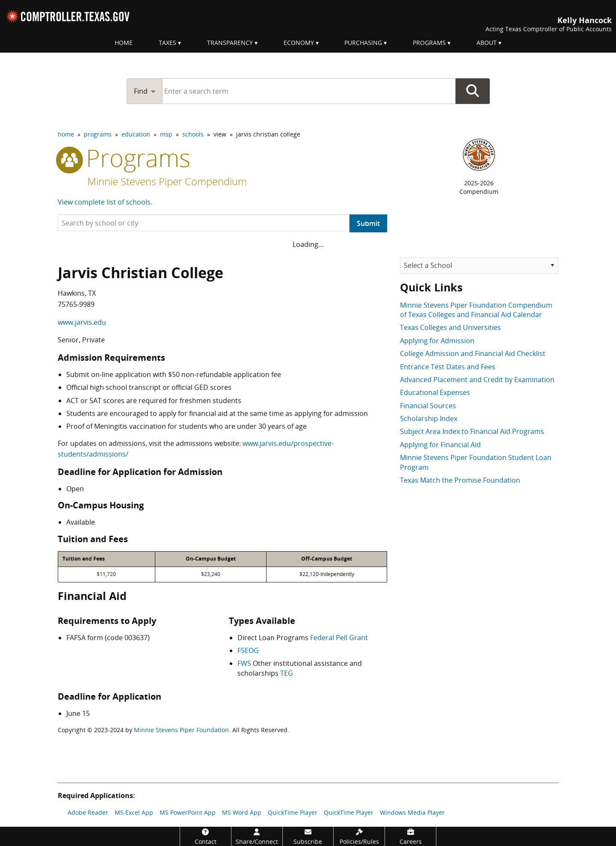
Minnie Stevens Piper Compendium (167, 181)
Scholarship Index (429, 419)
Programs (429, 43)
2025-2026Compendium (479, 187)
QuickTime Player (293, 812)
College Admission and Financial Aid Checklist (473, 353)
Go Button (473, 91)
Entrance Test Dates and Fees (448, 367)
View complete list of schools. (105, 202)
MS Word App (242, 812)
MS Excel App (134, 812)
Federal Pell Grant (339, 638)
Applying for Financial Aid (440, 445)
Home (124, 43)
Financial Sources (428, 406)
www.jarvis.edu (82, 322)
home (66, 134)
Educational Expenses (435, 392)
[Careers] (410, 836)
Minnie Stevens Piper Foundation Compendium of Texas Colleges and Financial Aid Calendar (476, 310)
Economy (299, 43)
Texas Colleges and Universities (450, 327)
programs (98, 134)
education (136, 134)
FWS (244, 663)
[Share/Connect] (257, 836)
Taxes (167, 43)
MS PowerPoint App (188, 812)
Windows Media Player (412, 812)
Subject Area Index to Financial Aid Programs (472, 431)
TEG (287, 673)
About (487, 43)
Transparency (230, 43)
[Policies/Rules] (359, 836)
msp (166, 134)
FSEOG (248, 650)
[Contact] (206, 836)
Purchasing (363, 43)
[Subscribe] (308, 836)
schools (193, 134)
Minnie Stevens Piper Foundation (181, 730)
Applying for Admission (437, 341)
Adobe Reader (88, 812)
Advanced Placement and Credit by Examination (477, 380)
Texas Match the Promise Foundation (460, 480)
